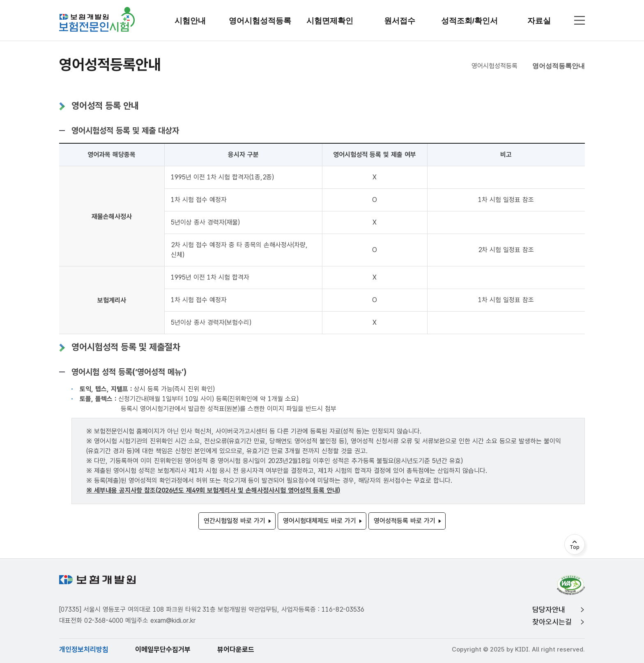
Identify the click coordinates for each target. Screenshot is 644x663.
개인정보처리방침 (84, 650)
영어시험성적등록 (494, 66)
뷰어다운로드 (236, 650)
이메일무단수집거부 (163, 650)
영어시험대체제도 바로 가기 (320, 521)
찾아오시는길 (552, 622)
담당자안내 (549, 609)
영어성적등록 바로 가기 (405, 521)
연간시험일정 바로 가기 (235, 521)
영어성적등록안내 (559, 66)
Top (575, 547)
